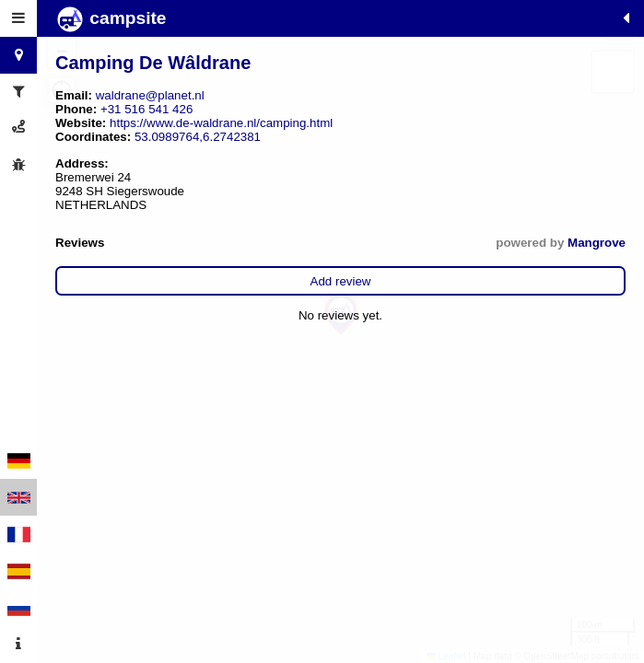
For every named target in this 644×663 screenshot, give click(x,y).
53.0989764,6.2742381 (198, 137)
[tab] (18, 18)
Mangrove (597, 243)
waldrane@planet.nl (150, 95)
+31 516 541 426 (146, 109)
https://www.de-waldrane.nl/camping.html (221, 123)
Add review (341, 281)
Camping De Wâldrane (153, 63)
